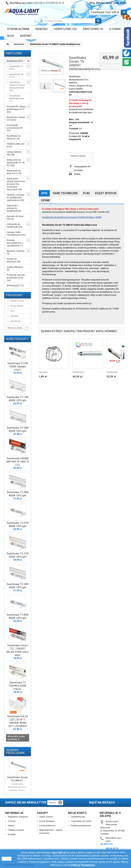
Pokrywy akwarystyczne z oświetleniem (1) (15, 243)
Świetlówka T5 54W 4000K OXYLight (18, 429)
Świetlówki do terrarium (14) (14, 137)
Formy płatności (47, 826)
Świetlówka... (79, 372)
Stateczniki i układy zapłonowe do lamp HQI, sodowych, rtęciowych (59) (16, 184)
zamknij (7, 859)
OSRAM (84, 133)
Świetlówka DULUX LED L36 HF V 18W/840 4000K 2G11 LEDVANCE (18, 721)
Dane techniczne (65, 193)
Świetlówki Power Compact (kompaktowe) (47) (17, 86)
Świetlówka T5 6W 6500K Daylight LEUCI (18, 367)
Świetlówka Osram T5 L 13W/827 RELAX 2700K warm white (18, 650)
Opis (44, 193)
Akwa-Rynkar (17, 306)
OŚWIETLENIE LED (65, 29)
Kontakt (26, 36)
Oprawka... (44, 372)
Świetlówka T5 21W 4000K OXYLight (18, 525)
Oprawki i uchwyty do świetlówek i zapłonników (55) (16, 197)
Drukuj (77, 174)
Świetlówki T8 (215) (16, 76)
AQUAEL (14, 316)
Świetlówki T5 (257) (16, 68)
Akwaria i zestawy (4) (16, 252)
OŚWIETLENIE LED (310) (16, 145)
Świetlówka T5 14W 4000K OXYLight (18, 399)
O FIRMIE (115, 29)
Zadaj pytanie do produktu (82, 168)
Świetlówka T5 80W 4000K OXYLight (18, 616)
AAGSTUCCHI (17, 301)
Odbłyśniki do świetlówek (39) (14, 226)
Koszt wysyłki (106, 193)
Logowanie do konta (81, 821)
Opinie (45, 200)
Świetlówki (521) (15, 61)
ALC (12, 311)
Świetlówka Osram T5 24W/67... (18, 779)
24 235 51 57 (106, 844)
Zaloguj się (102, 3)
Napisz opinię (78, 156)
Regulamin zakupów (18, 817)
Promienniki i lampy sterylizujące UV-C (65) (16, 109)
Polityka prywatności (81, 826)
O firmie (12, 821)
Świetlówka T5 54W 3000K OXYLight (18, 586)
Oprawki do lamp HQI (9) (15, 218)
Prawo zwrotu (46, 817)
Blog (10, 36)
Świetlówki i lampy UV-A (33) (16, 119)
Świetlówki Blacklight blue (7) (17, 98)
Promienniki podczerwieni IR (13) (15, 128)
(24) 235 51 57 (41, 3)
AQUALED (15, 321)
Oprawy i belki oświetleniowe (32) (16, 234)
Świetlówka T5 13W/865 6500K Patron (18, 686)
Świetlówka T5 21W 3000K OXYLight (18, 555)
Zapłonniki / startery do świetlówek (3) (14, 208)
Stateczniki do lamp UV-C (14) (14, 172)
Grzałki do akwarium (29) (14, 260)
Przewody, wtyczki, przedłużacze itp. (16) (16, 278)
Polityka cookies (16, 830)
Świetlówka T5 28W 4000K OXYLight (18, 494)
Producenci (14, 295)
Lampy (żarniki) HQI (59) (14, 153)
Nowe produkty (17, 339)
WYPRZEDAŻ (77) (15, 286)
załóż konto (120, 3)
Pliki (86, 193)
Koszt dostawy (47, 821)
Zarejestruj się (78, 817)
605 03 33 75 (57, 3)
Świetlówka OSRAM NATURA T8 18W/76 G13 (18, 462)
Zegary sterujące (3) (15, 268)
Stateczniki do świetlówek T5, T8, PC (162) (16, 163)
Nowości (42, 29)
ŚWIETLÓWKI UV (93, 29)
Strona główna (18, 29)
